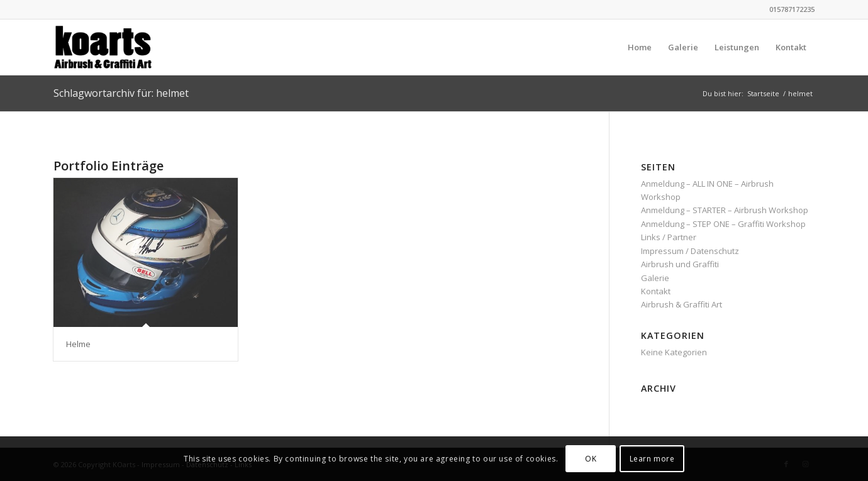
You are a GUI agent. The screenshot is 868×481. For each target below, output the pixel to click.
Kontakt (656, 291)
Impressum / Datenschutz (690, 251)
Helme (78, 344)
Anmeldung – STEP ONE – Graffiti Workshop (723, 224)
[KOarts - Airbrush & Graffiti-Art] (114, 47)
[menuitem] (640, 47)
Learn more (652, 459)
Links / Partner (669, 237)
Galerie (655, 278)
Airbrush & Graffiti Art (682, 304)
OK (591, 459)
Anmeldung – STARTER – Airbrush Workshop (725, 210)
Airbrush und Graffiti (680, 264)
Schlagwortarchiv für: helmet (121, 93)
